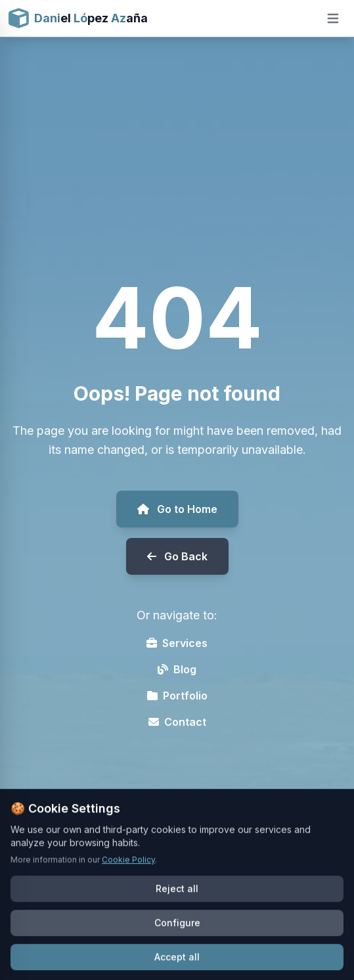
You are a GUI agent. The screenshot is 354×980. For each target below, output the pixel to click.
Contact (177, 722)
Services (177, 643)
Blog (177, 669)
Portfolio (177, 696)
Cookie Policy (128, 874)
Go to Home (177, 509)
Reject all (177, 903)
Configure (177, 937)
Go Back (177, 556)
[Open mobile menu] (333, 18)
